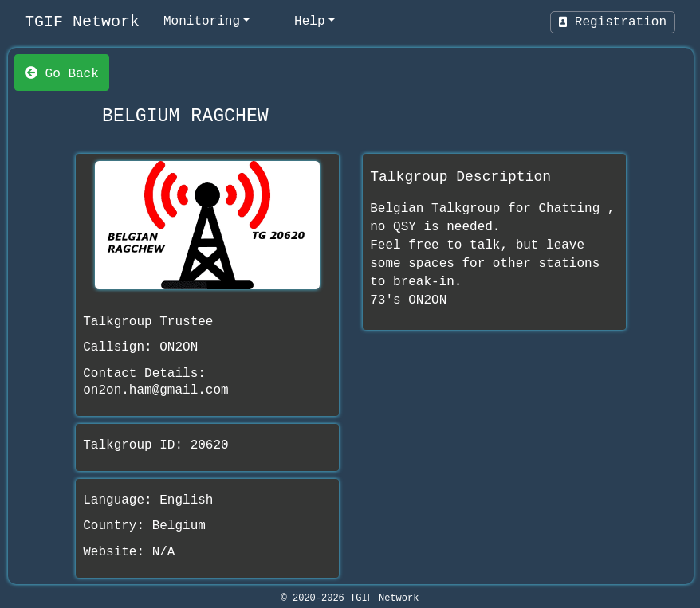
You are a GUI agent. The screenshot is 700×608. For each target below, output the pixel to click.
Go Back (62, 73)
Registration (613, 22)
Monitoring (202, 22)
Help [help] (309, 22)
